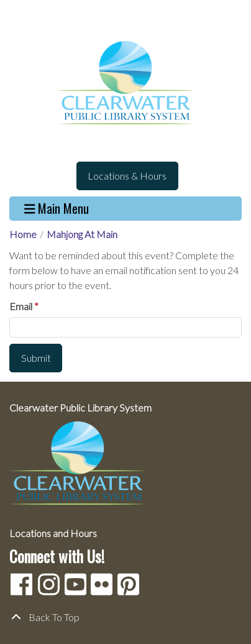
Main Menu (57, 209)
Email (21, 306)
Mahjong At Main (82, 234)
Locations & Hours (127, 176)
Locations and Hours (53, 533)
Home (23, 234)
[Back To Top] (125, 617)
